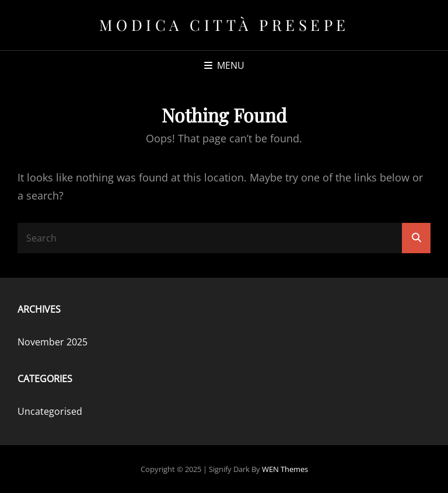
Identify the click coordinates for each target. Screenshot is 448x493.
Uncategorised (50, 411)
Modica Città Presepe (224, 25)
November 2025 (52, 342)
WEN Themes (285, 469)
